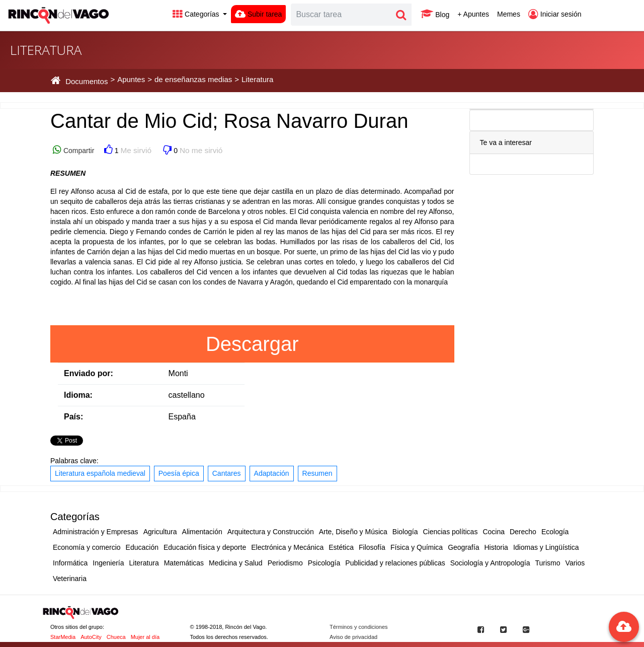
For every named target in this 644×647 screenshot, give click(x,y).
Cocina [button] (494, 532)
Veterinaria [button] (70, 579)
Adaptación (272, 473)
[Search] (341, 15)
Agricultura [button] (160, 532)
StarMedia (63, 637)
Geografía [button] (463, 547)
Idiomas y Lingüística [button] (546, 547)
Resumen (317, 473)
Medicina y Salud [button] (236, 563)
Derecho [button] (523, 532)
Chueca (116, 637)
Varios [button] (575, 563)
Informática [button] (70, 563)
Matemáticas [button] (184, 563)
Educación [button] (142, 547)
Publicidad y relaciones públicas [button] (395, 563)
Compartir (78, 151)
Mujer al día (145, 637)
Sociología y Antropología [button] (490, 563)
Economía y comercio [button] (87, 547)
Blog (435, 14)
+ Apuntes (473, 14)
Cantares (227, 473)
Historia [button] (496, 547)
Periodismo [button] (285, 563)
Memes (509, 14)
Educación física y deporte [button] (205, 547)
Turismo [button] (548, 563)
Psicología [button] (324, 563)
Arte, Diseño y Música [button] (353, 532)
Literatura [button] (144, 563)
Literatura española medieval (100, 473)
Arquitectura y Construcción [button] (271, 532)
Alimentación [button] (202, 532)
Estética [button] (341, 547)
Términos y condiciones (359, 627)
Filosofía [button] (372, 547)
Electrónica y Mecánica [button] (287, 547)
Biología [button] (405, 532)
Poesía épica (179, 473)
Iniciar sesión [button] (555, 14)
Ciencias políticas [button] (450, 532)
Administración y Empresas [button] (96, 532)
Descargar (252, 344)
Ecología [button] (555, 532)
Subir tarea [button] (258, 14)
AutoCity (91, 637)
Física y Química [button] (417, 547)
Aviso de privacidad (353, 637)
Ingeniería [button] (108, 563)
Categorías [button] (197, 14)
